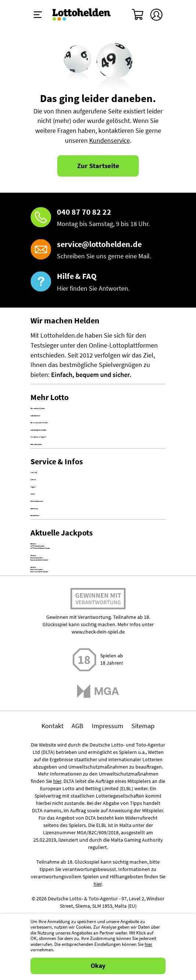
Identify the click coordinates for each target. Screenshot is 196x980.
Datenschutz (48, 609)
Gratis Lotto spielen (58, 491)
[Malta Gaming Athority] (98, 885)
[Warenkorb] (138, 15)
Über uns (43, 550)
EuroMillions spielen (59, 745)
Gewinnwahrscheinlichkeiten (70, 447)
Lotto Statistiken (54, 433)
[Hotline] (98, 218)
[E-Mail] (98, 250)
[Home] (82, 15)
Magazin (42, 565)
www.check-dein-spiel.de (98, 826)
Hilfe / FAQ (45, 535)
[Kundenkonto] (156, 15)
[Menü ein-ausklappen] (38, 15)
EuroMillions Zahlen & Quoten (72, 755)
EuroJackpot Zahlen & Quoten (72, 721)
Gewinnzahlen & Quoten (64, 418)
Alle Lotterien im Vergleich (67, 477)
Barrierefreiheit (51, 623)
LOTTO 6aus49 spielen (62, 676)
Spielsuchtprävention (60, 594)
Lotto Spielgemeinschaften (68, 462)
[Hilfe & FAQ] (98, 282)
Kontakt (41, 579)
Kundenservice (110, 141)
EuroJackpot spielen (59, 711)
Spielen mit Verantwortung (98, 795)
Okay (98, 966)
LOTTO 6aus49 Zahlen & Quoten (75, 686)
